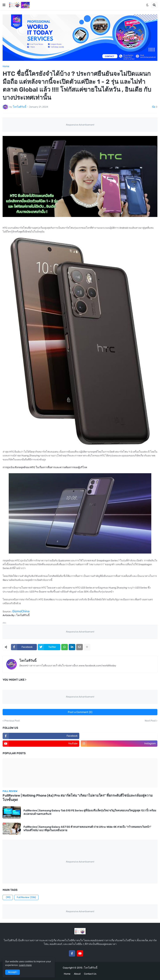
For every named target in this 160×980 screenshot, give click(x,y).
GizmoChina (21, 611)
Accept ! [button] (13, 972)
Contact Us (90, 974)
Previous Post (12, 721)
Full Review (26, 897)
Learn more (25, 965)
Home (6, 66)
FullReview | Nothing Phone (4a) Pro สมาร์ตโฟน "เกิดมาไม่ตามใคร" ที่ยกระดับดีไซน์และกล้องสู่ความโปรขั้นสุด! (78, 798)
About (77, 974)
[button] (4, 5)
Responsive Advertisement (80, 125)
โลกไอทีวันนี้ (28, 661)
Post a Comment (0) (80, 712)
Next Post (150, 721)
